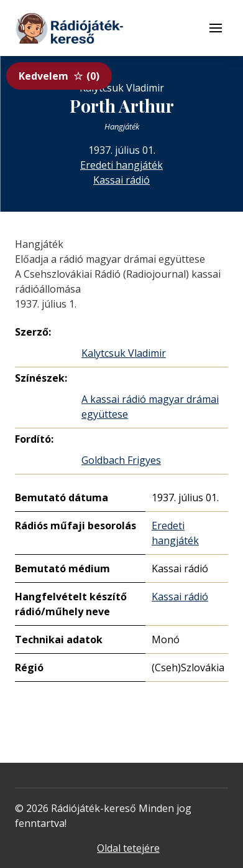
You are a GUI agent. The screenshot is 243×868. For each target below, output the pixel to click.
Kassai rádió (122, 180)
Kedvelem (59, 76)
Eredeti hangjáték (122, 165)
